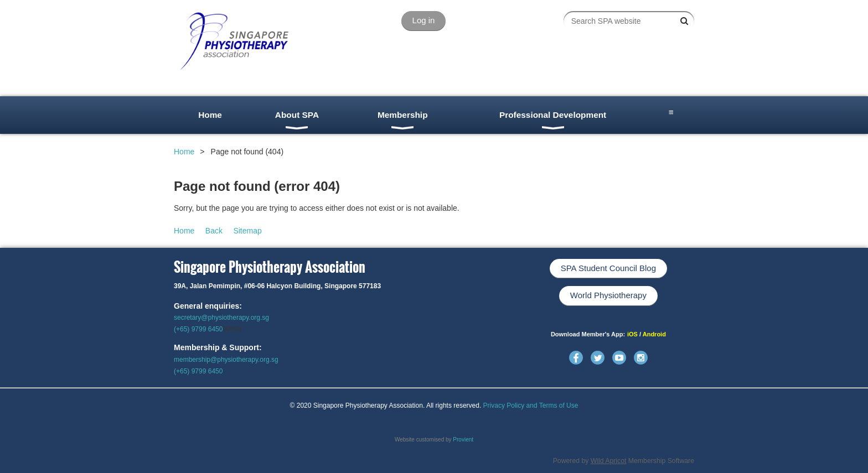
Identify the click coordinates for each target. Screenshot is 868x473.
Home (184, 152)
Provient (463, 440)
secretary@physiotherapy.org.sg (221, 318)
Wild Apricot (609, 461)
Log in (424, 20)
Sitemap (247, 231)
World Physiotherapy (608, 295)
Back (214, 231)
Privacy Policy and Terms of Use (531, 406)
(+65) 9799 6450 (198, 329)
